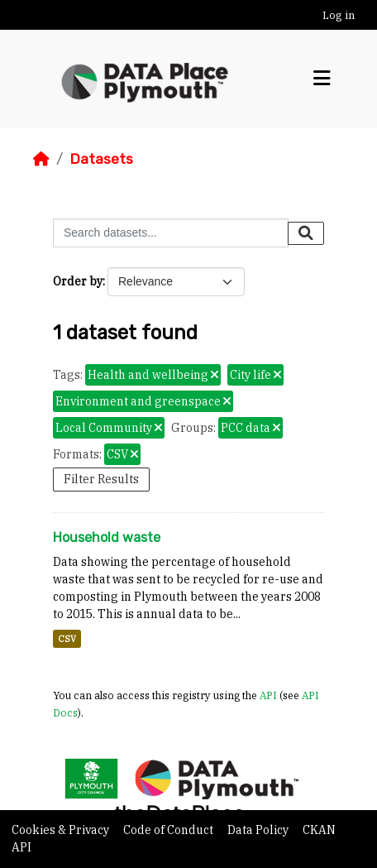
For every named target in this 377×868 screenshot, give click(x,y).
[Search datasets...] (171, 233)
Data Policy (259, 830)
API (268, 695)
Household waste (107, 537)
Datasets (101, 159)
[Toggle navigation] (322, 79)
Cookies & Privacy (62, 830)
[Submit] (306, 233)
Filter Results (101, 479)
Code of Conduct (169, 830)
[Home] (41, 159)
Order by (78, 281)
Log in (339, 15)
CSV (67, 639)
